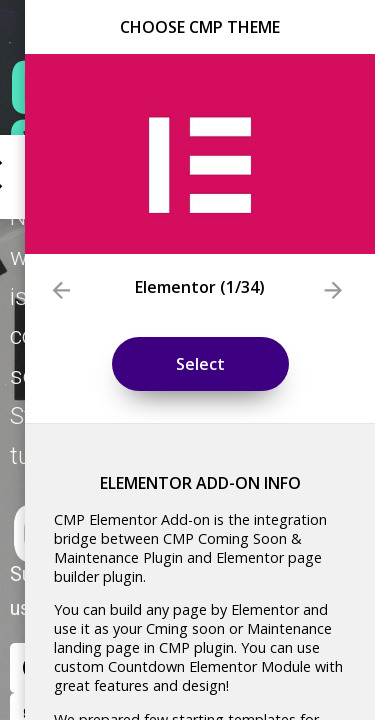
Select (200, 364)
